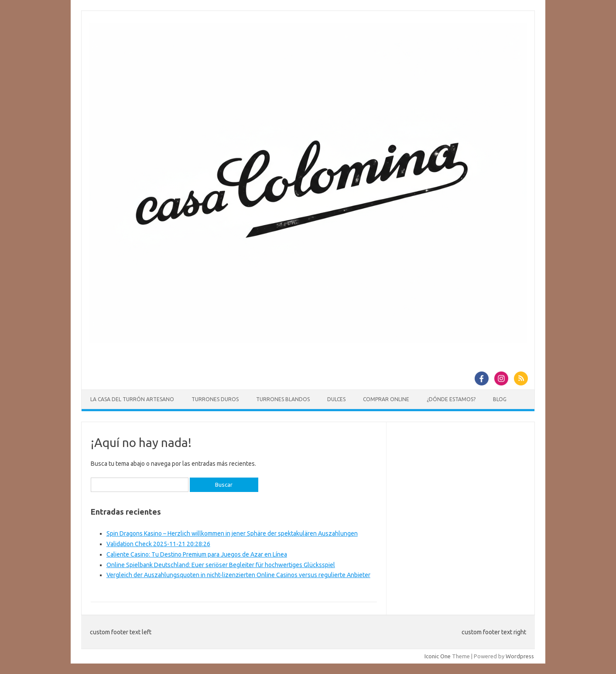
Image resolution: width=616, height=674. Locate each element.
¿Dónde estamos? (451, 399)
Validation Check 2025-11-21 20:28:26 (158, 544)
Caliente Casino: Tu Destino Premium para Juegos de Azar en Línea (197, 554)
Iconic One (438, 656)
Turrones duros (215, 399)
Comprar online (386, 399)
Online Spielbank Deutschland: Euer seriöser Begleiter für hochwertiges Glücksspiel (221, 565)
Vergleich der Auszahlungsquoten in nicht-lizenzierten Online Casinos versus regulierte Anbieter (238, 575)
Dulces (336, 399)
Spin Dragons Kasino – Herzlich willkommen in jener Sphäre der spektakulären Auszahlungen (232, 533)
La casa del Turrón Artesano (132, 399)
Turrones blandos (283, 399)
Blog (500, 399)
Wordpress (520, 656)
